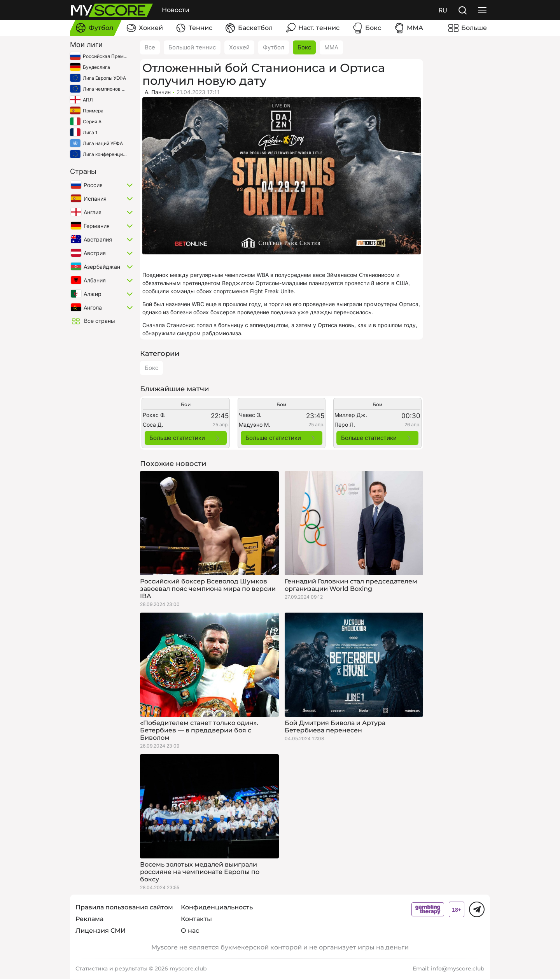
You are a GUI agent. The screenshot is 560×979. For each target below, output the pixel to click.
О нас (190, 931)
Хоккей (239, 47)
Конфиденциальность (217, 907)
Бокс (304, 47)
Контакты (196, 919)
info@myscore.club (458, 968)
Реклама (89, 919)
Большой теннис (192, 47)
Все (150, 47)
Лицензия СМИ (101, 931)
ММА (331, 47)
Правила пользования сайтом (124, 907)
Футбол (274, 47)
